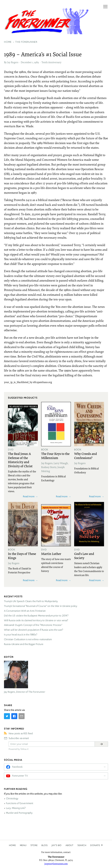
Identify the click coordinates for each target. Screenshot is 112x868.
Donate (95, 845)
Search (82, 845)
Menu (23, 845)
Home (12, 845)
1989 (36, 62)
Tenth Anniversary (51, 62)
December (26, 62)
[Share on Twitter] (7, 716)
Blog (45, 845)
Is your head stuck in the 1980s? (21, 635)
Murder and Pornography (19, 813)
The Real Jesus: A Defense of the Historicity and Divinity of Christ (20, 460)
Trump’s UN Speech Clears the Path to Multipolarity (31, 601)
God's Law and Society (84, 556)
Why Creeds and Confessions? (86, 456)
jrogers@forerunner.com (56, 864)
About (70, 845)
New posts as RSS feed (21, 733)
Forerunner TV (20, 776)
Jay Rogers (13, 62)
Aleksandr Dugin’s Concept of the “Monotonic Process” (33, 625)
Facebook (17, 767)
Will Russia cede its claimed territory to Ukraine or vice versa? (36, 620)
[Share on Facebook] (14, 716)
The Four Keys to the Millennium (55, 456)
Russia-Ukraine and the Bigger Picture (24, 644)
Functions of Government (20, 803)
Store (34, 845)
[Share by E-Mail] (22, 716)
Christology (12, 799)
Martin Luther (51, 554)
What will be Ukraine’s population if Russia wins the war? (34, 630)
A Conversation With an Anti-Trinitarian (25, 611)
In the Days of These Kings (22, 556)
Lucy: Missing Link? (16, 808)
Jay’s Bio (57, 845)
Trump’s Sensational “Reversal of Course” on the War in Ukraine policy (41, 606)
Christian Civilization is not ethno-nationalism (28, 639)
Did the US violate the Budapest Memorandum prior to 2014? (36, 616)
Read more (29, 496)
